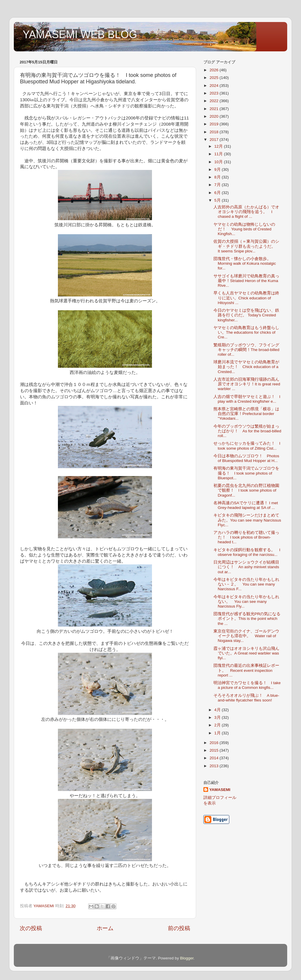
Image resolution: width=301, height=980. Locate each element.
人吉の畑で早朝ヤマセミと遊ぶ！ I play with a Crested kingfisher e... (247, 399)
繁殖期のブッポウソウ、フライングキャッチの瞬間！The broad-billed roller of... (246, 350)
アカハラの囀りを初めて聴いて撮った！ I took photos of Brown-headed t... (246, 537)
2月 (218, 725)
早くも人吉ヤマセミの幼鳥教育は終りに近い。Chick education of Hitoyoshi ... (246, 298)
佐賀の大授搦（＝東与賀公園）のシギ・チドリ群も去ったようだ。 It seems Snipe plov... (246, 246)
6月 (218, 193)
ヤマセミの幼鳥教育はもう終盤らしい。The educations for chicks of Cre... (246, 332)
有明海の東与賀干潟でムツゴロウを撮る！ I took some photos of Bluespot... (246, 473)
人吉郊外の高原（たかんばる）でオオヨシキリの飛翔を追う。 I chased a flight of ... (246, 212)
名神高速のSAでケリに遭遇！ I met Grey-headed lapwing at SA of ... (246, 505)
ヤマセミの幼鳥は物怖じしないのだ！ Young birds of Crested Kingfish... (244, 229)
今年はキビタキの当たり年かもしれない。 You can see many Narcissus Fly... (246, 602)
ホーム (105, 928)
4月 (218, 710)
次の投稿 (31, 928)
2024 (215, 86)
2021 (215, 109)
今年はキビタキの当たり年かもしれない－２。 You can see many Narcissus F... (246, 584)
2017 (215, 140)
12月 (219, 146)
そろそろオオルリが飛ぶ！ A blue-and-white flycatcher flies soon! (246, 698)
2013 (215, 766)
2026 (215, 70)
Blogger (187, 958)
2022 (215, 101)
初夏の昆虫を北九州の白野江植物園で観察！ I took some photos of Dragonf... (246, 490)
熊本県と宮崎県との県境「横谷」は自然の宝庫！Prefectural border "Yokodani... (246, 414)
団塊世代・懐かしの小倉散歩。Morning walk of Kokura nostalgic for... (245, 263)
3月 (218, 717)
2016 (215, 743)
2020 (215, 116)
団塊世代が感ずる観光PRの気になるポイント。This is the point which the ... (247, 619)
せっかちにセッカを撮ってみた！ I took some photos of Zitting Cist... (247, 446)
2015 (215, 750)
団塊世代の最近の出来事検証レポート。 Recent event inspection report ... (246, 670)
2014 (215, 758)
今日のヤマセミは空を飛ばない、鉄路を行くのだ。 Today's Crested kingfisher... (246, 315)
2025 (215, 78)
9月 (218, 169)
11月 (219, 154)
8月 (218, 177)
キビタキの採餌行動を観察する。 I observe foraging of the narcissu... (247, 552)
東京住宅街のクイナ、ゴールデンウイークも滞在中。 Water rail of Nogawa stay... (246, 636)
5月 (218, 200)
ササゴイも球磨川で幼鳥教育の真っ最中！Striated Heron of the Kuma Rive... (246, 281)
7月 (218, 185)
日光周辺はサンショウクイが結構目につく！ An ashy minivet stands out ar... (246, 567)
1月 (218, 733)
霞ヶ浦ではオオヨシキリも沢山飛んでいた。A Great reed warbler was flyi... (246, 653)
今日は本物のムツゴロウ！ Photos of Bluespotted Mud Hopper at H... (246, 458)
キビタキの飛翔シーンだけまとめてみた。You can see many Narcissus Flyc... (247, 520)
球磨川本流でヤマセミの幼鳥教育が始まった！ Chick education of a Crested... (246, 367)
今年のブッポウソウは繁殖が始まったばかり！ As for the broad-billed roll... (247, 431)
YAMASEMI (220, 790)
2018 (215, 132)
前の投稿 (179, 928)
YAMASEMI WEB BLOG (80, 34)
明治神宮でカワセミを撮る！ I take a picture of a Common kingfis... (247, 685)
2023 (215, 93)
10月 (219, 162)
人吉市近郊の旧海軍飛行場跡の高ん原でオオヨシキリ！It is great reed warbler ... (247, 384)
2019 (215, 124)
